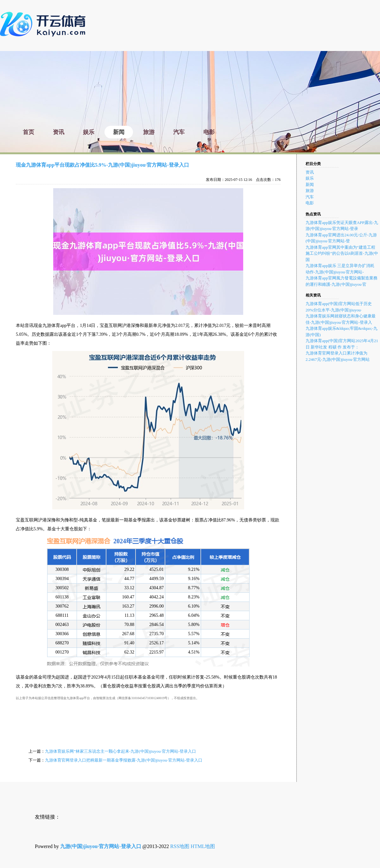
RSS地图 (180, 846)
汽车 (310, 197)
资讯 (310, 172)
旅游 (310, 191)
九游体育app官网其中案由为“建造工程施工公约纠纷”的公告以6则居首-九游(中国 (342, 253)
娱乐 (310, 178)
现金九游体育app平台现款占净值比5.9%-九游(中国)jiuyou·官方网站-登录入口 (102, 165)
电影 (310, 203)
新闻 (310, 185)
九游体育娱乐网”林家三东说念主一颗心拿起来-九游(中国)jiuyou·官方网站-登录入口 (120, 751)
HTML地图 (203, 846)
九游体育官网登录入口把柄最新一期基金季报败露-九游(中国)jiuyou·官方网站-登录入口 (124, 760)
